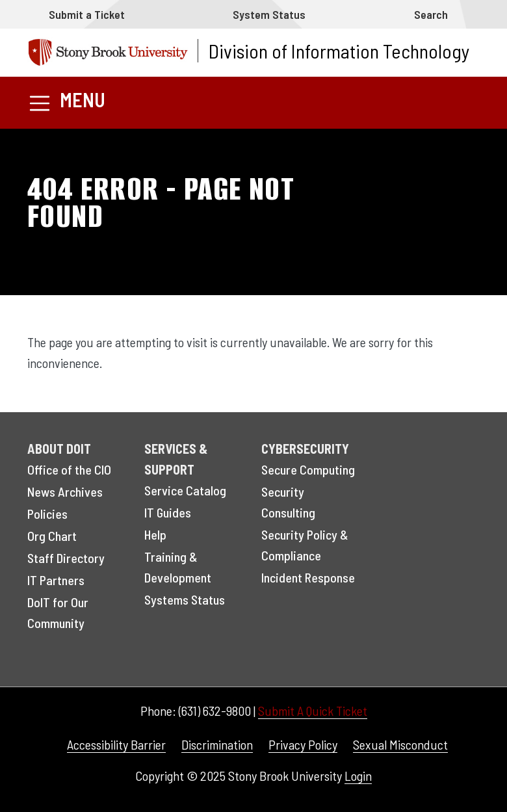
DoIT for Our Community (58, 612)
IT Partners (56, 580)
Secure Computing (308, 469)
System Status (269, 14)
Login (358, 776)
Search (431, 14)
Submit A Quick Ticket (313, 711)
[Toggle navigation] (66, 102)
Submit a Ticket (87, 14)
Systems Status (185, 599)
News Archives (65, 491)
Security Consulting (288, 502)
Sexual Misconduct (400, 744)
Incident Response (308, 577)
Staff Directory (66, 558)
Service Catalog (185, 490)
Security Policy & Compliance (305, 545)
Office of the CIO (69, 469)
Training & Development (178, 567)
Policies (47, 514)
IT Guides (168, 512)
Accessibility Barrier (116, 744)
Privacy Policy (303, 744)
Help (155, 534)
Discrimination (217, 744)
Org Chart (52, 536)
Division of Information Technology (339, 51)
